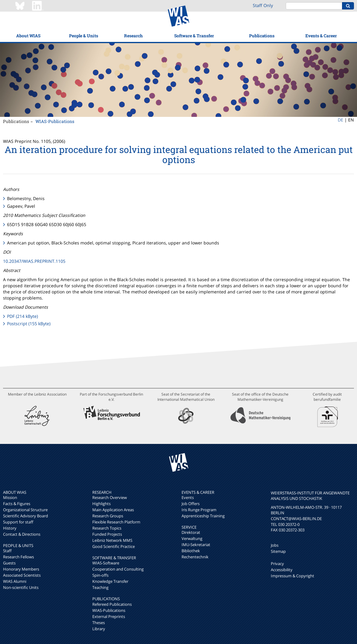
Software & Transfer (194, 36)
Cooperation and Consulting (118, 569)
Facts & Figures (17, 504)
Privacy (277, 564)
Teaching (100, 587)
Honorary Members (21, 569)
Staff (7, 551)
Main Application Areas (113, 510)
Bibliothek (191, 551)
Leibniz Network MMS (112, 540)
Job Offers (191, 504)
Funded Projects (107, 534)
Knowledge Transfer (110, 581)
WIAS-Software (106, 563)
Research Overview (110, 497)
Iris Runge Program (199, 510)
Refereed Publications (112, 604)
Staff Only (263, 5)
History (10, 528)
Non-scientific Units (21, 587)
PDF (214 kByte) (22, 316)
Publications (262, 36)
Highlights (101, 504)
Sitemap (278, 551)
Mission (10, 497)
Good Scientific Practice (114, 546)
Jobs (275, 545)
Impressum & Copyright (293, 576)
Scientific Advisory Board (26, 516)
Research (133, 36)
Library (99, 629)
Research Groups (108, 516)
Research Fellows (18, 557)
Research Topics (107, 528)
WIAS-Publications (55, 121)
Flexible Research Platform (116, 522)
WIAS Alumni (15, 581)
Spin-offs (100, 575)
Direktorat (191, 532)
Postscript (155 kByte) (29, 324)
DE (340, 120)
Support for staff (18, 522)
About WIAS (28, 36)
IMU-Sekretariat (196, 545)
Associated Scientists (22, 575)
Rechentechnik (195, 557)
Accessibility (282, 570)
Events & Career (321, 36)
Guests (9, 563)
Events (188, 497)
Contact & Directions (22, 534)
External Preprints (109, 616)
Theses (99, 623)
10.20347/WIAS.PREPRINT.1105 (34, 261)
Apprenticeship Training (203, 516)
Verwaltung (192, 538)
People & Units (84, 36)
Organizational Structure (25, 510)
